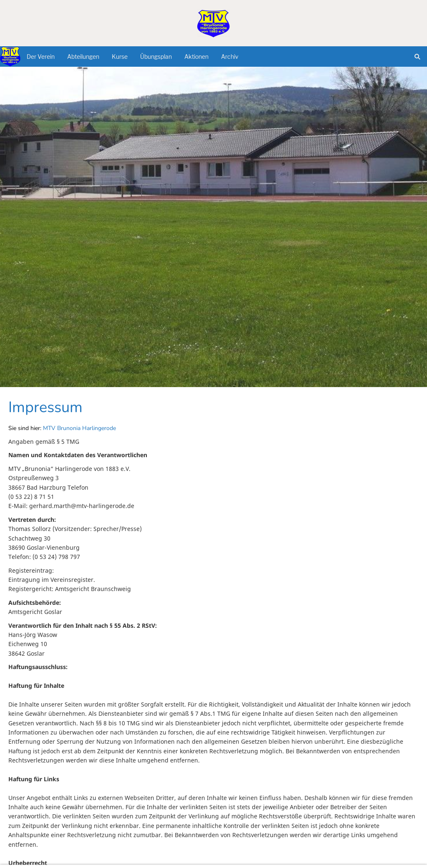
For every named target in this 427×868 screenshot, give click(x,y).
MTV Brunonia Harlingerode (79, 428)
